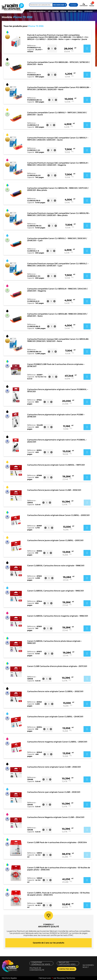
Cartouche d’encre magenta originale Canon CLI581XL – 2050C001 (57, 742)
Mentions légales (9, 978)
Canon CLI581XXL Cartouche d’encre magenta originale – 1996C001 (58, 616)
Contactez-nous (67, 969)
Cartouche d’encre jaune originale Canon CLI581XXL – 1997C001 (56, 465)
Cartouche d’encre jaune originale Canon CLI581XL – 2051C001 (55, 540)
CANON (55, 11)
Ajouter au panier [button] (87, 49)
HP (49, 11)
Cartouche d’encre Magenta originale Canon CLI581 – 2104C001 (56, 817)
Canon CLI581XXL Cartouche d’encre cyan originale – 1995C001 (55, 591)
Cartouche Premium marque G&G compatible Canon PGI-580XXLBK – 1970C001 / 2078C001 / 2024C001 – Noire (59, 88)
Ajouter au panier (87, 503)
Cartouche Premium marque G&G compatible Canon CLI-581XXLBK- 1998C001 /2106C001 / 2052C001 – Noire (58, 340)
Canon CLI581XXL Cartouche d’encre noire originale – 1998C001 (56, 566)
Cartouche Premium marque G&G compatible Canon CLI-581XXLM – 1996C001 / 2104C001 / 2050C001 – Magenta (58, 164)
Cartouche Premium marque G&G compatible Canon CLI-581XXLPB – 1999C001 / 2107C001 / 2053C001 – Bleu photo (59, 214)
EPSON (63, 11)
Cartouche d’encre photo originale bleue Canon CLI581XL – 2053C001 (58, 515)
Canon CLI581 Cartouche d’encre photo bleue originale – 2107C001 (57, 666)
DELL (80, 11)
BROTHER (72, 11)
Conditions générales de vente (41, 963)
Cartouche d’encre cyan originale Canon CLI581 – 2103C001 (54, 792)
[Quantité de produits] (52, 49)
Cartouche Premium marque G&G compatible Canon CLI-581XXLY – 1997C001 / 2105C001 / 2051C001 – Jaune (58, 139)
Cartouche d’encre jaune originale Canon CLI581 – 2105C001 (54, 490)
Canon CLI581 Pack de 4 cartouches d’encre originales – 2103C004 (57, 842)
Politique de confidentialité (37, 969)
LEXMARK (88, 11)
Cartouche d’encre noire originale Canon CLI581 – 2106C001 (54, 767)
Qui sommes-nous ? (88, 966)
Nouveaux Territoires (66, 978)
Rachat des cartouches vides (67, 963)
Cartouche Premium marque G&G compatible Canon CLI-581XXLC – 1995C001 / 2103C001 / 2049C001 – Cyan (58, 265)
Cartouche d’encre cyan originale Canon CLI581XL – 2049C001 (55, 717)
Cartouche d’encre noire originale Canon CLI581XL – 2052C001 (55, 691)
